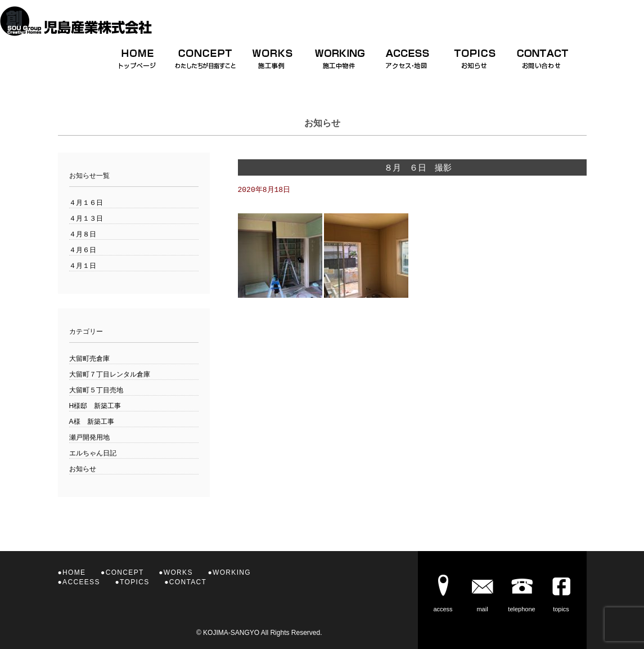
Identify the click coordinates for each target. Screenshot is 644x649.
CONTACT (188, 582)
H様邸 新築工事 (95, 406)
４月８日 (83, 234)
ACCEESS (81, 582)
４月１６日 (86, 203)
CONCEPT (125, 572)
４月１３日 (86, 218)
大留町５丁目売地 (96, 390)
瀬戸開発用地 (89, 437)
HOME (74, 572)
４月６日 (83, 250)
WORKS (178, 572)
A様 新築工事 (92, 422)
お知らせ (83, 469)
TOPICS (134, 582)
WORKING (232, 572)
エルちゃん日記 (93, 453)
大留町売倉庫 (89, 359)
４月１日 (83, 266)
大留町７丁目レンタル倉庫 (110, 374)
